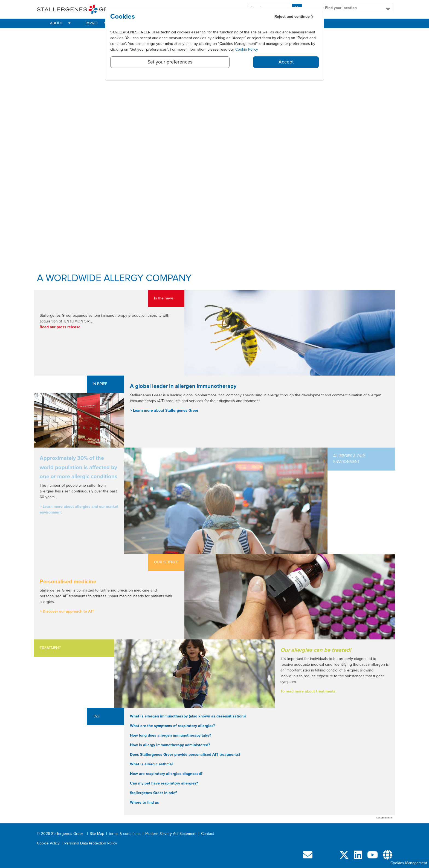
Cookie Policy (247, 50)
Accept (286, 62)
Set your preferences (170, 62)
